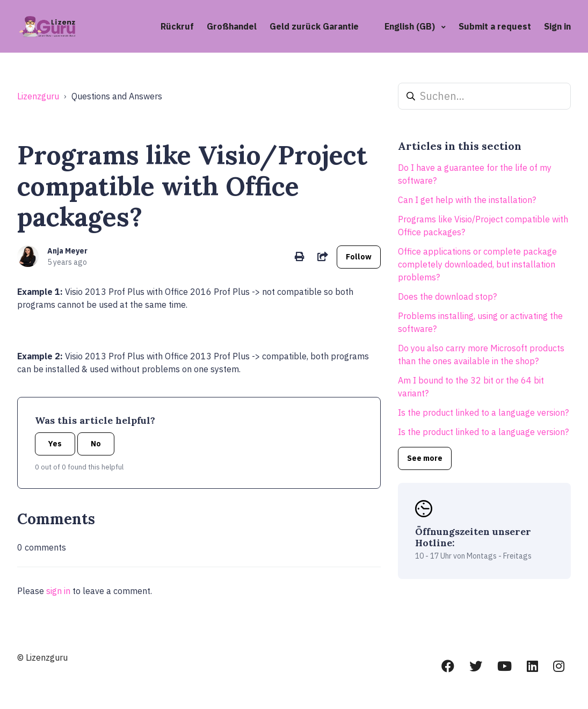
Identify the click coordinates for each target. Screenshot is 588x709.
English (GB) (411, 26)
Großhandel (232, 26)
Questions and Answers (117, 96)
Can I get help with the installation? (467, 200)
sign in (58, 591)
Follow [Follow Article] (359, 257)
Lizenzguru (38, 96)
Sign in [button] (557, 26)
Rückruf (177, 26)
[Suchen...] (484, 96)
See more (425, 458)
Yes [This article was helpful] (55, 444)
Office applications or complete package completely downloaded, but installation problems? (477, 264)
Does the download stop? (447, 296)
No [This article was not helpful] (96, 444)
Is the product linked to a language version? (483, 413)
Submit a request (495, 26)
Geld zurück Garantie (314, 26)
